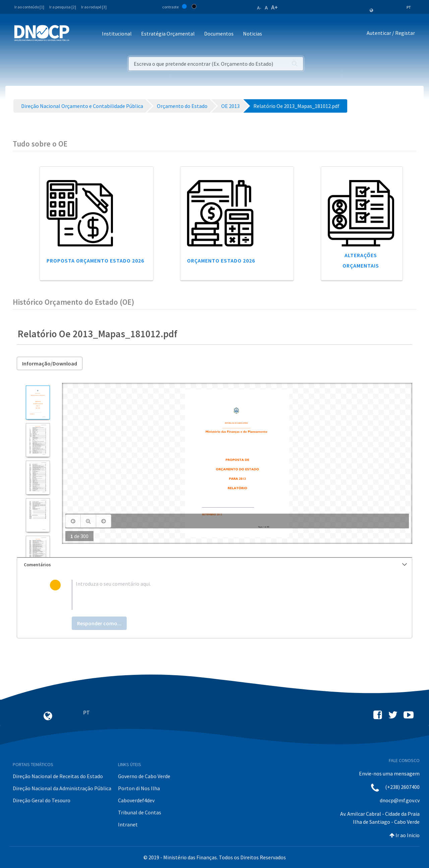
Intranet (128, 824)
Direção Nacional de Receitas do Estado (58, 776)
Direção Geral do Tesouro (42, 800)
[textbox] (225, 595)
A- (259, 8)
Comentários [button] (215, 565)
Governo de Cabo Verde (144, 776)
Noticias (253, 34)
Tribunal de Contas (140, 812)
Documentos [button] (219, 34)
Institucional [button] (117, 34)
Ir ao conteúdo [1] (29, 7)
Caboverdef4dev (136, 800)
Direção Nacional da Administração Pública (62, 788)
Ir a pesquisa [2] (63, 7)
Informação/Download (50, 363)
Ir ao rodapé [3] (94, 7)
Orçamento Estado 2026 (221, 261)
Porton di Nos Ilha (139, 788)
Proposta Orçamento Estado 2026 (95, 261)
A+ (274, 7)
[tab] (214, 565)
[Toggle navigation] (78, 34)
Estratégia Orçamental (168, 34)
